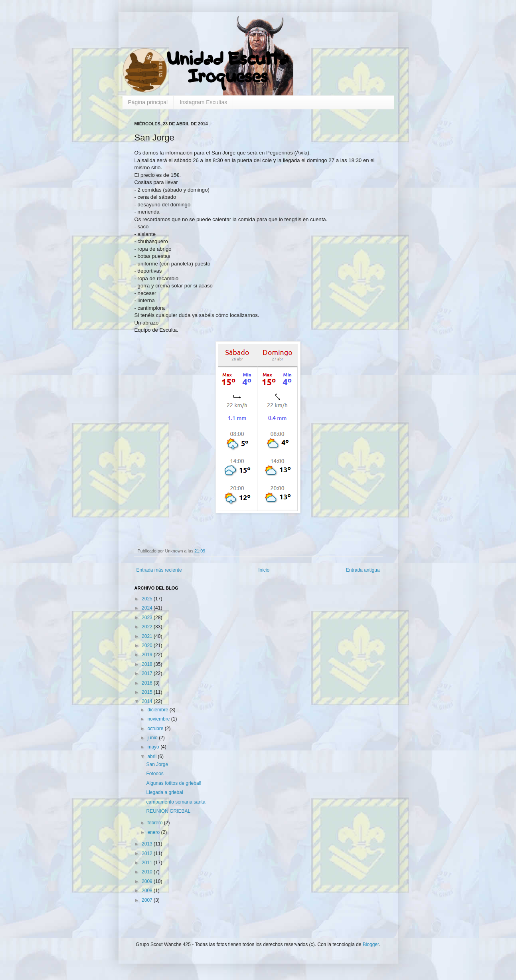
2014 (148, 701)
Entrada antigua (363, 570)
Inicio (264, 570)
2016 (148, 683)
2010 (148, 872)
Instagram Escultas (203, 102)
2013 (148, 844)
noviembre (159, 719)
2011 (148, 863)
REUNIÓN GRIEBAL (168, 811)
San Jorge (157, 764)
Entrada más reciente (159, 570)
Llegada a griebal (164, 792)
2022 (148, 627)
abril (152, 756)
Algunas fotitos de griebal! (174, 783)
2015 (148, 692)
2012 (148, 853)
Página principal (148, 102)
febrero (155, 823)
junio (153, 738)
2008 (148, 891)
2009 (148, 881)
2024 (148, 608)
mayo (154, 747)
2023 (148, 618)
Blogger (371, 944)
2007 (148, 900)
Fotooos (155, 774)
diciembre (158, 710)
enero (154, 832)
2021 (148, 636)
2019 (148, 655)
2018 (148, 664)
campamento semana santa (176, 802)
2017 (148, 673)
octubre (156, 729)
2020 (148, 645)
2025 (148, 599)
